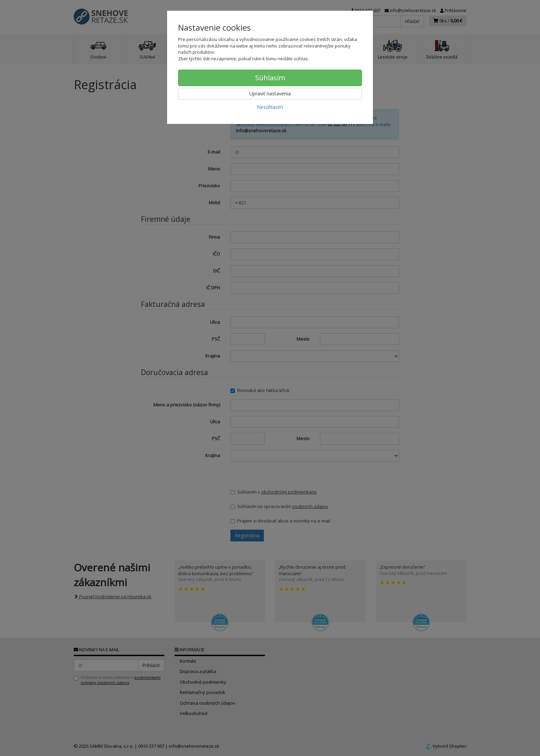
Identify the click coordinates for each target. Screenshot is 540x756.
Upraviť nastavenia (270, 94)
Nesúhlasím (270, 107)
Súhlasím (270, 78)
